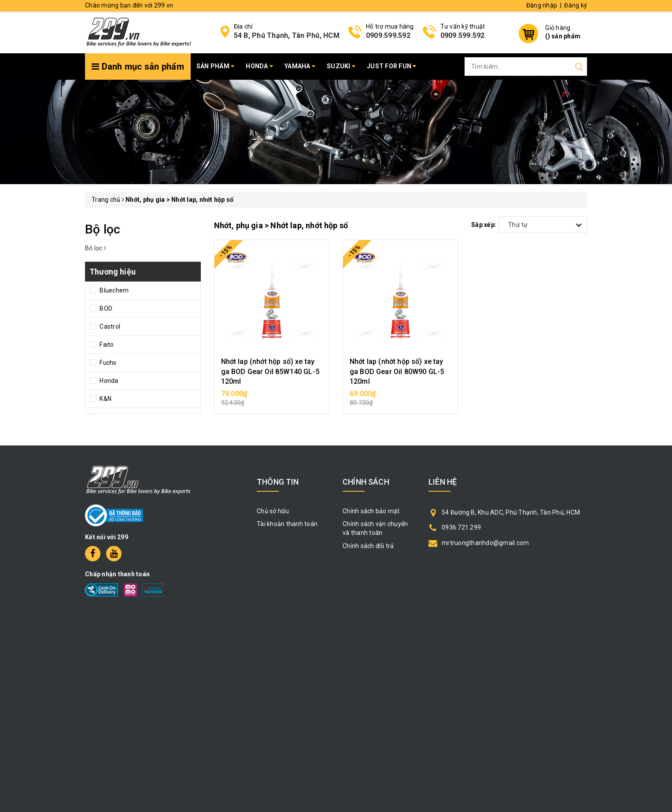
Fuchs (107, 363)
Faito (106, 345)
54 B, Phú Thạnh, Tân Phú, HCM (287, 35)
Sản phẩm (216, 66)
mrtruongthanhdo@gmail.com (485, 543)
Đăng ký (576, 5)
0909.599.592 (388, 35)
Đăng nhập (542, 5)
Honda (259, 66)
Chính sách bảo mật (371, 511)
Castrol (109, 326)
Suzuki (341, 66)
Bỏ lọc (96, 248)
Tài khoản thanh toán (287, 524)
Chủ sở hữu (273, 511)
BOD (105, 308)
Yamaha (300, 66)
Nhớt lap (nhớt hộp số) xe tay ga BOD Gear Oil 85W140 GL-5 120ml (270, 371)
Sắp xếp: (484, 225)
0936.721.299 (461, 527)
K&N (105, 399)
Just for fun (392, 66)
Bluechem (113, 290)
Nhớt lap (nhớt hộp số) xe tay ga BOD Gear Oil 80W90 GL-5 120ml (397, 371)
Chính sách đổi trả (368, 546)
